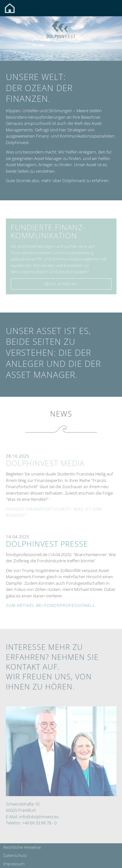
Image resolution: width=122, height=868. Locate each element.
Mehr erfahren (61, 284)
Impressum (14, 864)
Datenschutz (15, 855)
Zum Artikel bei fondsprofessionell (51, 605)
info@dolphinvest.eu (39, 817)
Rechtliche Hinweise (22, 847)
